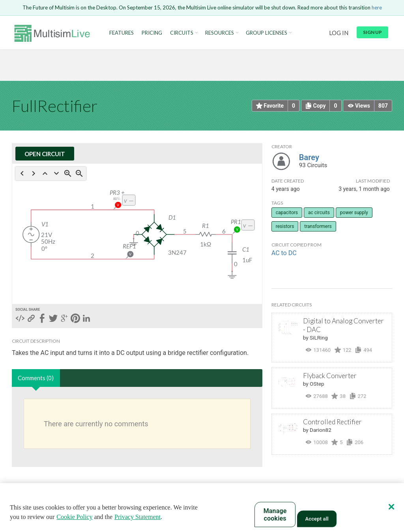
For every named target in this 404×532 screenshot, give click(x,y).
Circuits (182, 33)
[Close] (391, 507)
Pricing (152, 33)
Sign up (372, 32)
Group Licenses (267, 33)
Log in (339, 33)
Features (122, 33)
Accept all (317, 519)
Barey (309, 157)
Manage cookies (275, 515)
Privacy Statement (137, 517)
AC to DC (284, 253)
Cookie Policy (74, 517)
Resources (220, 33)
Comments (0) (36, 378)
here (377, 7)
